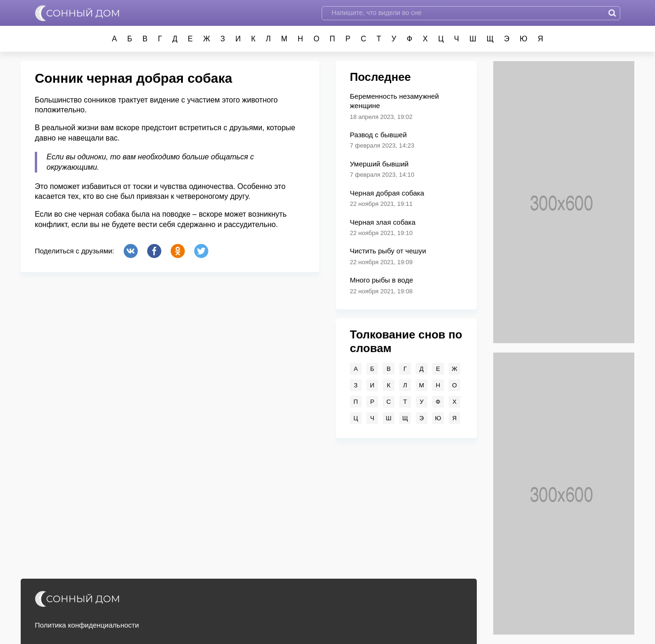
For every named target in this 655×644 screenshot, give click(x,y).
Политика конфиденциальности (87, 625)
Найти (612, 13)
